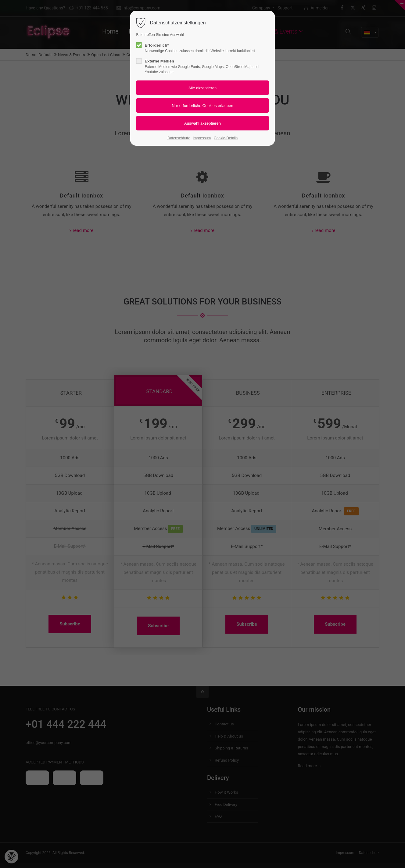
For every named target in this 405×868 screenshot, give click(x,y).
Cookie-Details (226, 138)
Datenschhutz (179, 138)
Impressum (202, 138)
